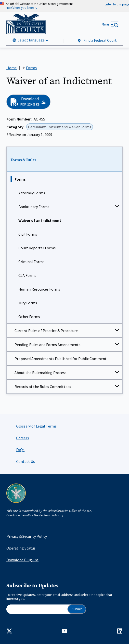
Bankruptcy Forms (34, 207)
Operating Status (21, 548)
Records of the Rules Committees (43, 387)
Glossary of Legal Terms (36, 426)
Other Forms (29, 317)
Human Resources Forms (39, 289)
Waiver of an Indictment (40, 220)
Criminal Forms (31, 262)
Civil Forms (28, 234)
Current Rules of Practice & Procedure (46, 331)
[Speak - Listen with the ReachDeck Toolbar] (117, 4)
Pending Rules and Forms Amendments (47, 345)
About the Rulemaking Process (40, 373)
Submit (77, 609)
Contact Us (26, 461)
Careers (23, 438)
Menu (105, 24)
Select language (31, 40)
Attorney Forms (32, 193)
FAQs (20, 450)
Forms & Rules (23, 160)
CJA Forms (27, 275)
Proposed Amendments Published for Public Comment (61, 359)
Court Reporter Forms (37, 248)
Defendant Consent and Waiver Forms (60, 127)
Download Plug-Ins (22, 560)
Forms (20, 179)
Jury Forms (28, 303)
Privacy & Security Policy (27, 536)
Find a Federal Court (97, 40)
